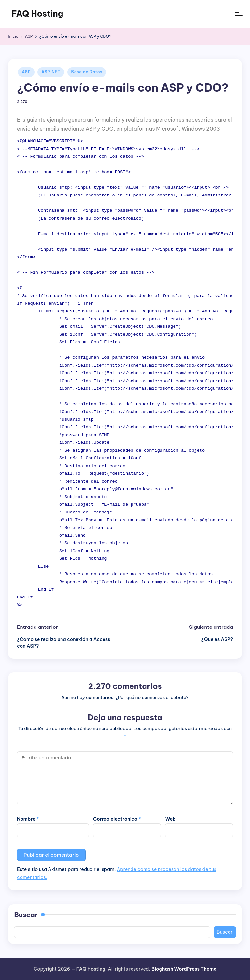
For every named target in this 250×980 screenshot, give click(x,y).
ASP (26, 72)
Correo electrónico (117, 819)
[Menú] (238, 14)
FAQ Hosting (37, 14)
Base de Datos (87, 72)
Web (170, 819)
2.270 (22, 102)
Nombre (28, 819)
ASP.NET (51, 72)
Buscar (26, 915)
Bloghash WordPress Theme (184, 969)
